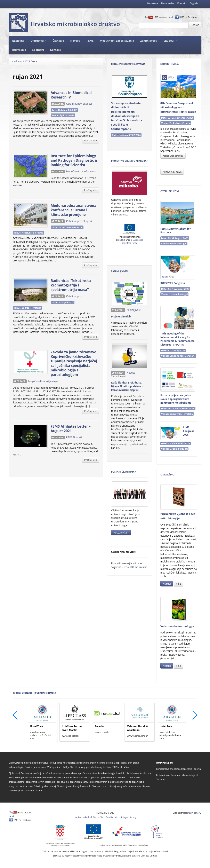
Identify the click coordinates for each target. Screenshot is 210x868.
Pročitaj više (91, 140)
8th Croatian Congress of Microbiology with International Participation (178, 107)
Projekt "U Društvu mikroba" (129, 161)
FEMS (90, 41)
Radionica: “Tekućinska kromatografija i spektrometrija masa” (71, 285)
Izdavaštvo (19, 50)
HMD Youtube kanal (163, 17)
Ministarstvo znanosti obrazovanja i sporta (179, 769)
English (194, 3)
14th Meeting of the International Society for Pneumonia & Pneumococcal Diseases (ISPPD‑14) (178, 339)
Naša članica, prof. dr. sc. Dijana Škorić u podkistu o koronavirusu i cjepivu (127, 386)
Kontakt (182, 3)
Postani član (121, 532)
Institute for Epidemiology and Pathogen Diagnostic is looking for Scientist (74, 160)
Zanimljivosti (149, 41)
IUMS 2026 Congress (173, 283)
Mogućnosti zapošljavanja (117, 41)
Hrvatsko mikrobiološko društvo (89, 817)
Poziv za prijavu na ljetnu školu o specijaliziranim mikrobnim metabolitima (176, 399)
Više (179, 584)
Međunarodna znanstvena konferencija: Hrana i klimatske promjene (73, 210)
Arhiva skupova (172, 172)
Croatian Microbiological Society (121, 817)
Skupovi (170, 41)
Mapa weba (168, 3)
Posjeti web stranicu (173, 156)
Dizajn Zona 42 (194, 813)
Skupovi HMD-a (169, 64)
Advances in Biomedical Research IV (71, 95)
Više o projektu (120, 215)
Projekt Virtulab (121, 317)
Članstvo (58, 41)
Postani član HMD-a (124, 472)
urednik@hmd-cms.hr (134, 567)
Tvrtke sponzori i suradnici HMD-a (34, 693)
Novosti (75, 41)
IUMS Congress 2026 (188, 431)
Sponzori (38, 50)
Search (195, 25)
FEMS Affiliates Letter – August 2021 (71, 429)
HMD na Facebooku (189, 17)
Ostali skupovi (74, 104)
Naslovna (152, 3)
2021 (27, 61)
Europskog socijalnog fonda (132, 241)
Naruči (167, 584)
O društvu (39, 41)
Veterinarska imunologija (177, 626)
